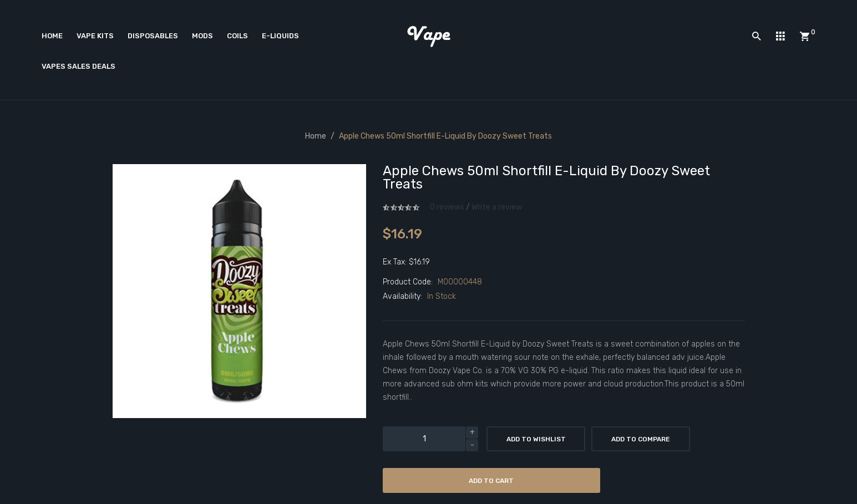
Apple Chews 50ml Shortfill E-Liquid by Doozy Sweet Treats (445, 136)
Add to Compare (641, 439)
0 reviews (447, 207)
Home (316, 136)
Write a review (497, 207)
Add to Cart (491, 481)
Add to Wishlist (536, 439)
